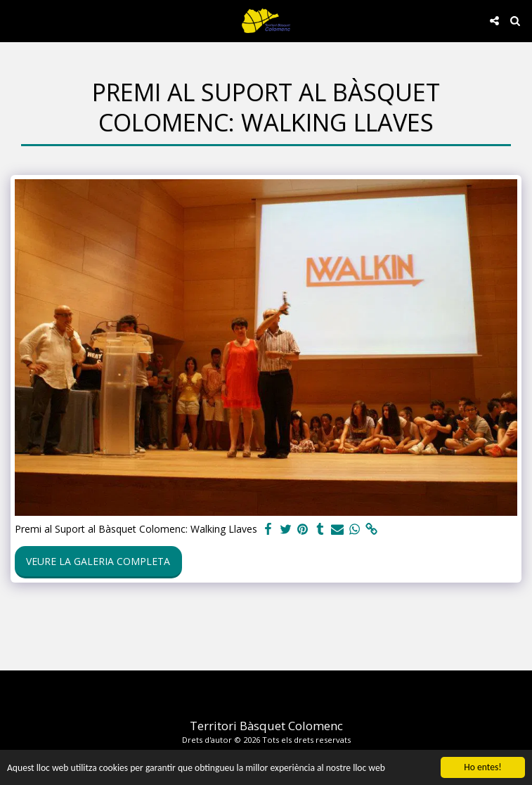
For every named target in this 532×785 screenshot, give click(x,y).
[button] (15, 20)
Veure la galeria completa (98, 561)
